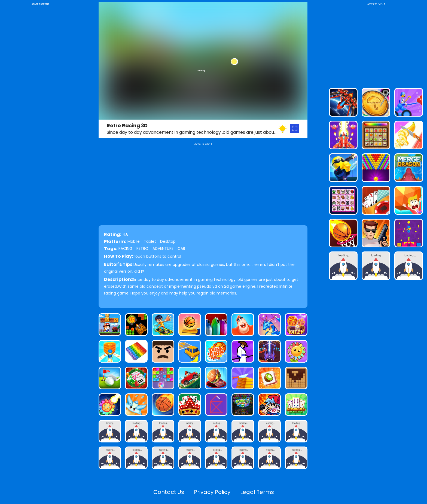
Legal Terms (257, 492)
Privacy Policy (212, 492)
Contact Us (169, 492)
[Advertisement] (40, 88)
